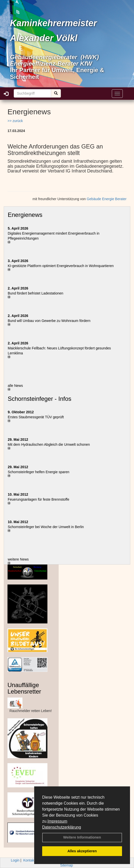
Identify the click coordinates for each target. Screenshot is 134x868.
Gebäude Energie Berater (107, 199)
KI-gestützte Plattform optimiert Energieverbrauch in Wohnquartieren (61, 266)
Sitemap (67, 865)
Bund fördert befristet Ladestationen (36, 293)
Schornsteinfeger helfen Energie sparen (39, 472)
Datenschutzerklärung (62, 827)
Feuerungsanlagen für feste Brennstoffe (38, 499)
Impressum (57, 821)
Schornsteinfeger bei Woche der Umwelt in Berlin (46, 527)
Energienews (25, 215)
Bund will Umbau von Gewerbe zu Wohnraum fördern (49, 321)
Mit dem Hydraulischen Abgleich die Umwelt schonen (49, 444)
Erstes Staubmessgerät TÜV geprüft (36, 417)
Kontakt (29, 860)
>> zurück (15, 121)
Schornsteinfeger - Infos (40, 399)
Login (15, 860)
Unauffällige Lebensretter (24, 688)
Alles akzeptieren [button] (82, 851)
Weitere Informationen (82, 837)
